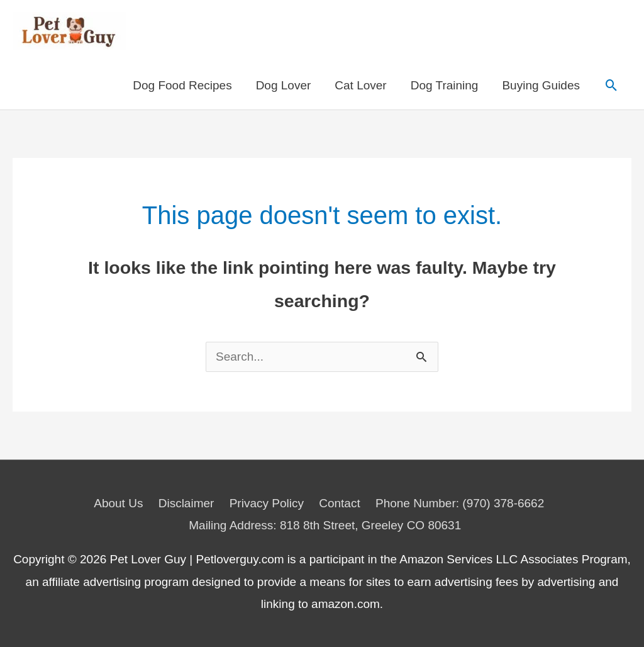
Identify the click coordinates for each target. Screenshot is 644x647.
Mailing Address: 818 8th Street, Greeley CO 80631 (325, 525)
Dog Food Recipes (182, 85)
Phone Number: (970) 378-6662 (460, 503)
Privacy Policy (267, 503)
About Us (118, 503)
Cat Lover (360, 85)
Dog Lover (284, 85)
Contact (339, 503)
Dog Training (445, 85)
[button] (612, 86)
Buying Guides (541, 85)
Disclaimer (186, 503)
